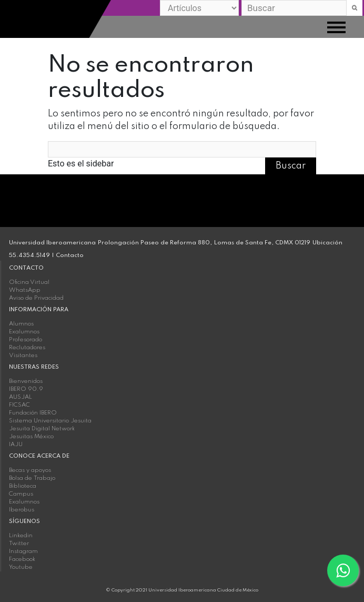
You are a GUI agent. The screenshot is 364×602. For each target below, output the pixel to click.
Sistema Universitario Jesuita (50, 421)
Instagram (23, 551)
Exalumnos (24, 332)
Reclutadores (27, 348)
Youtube (21, 567)
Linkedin (21, 536)
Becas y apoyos (30, 470)
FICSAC (19, 405)
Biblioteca (23, 486)
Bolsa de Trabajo (32, 478)
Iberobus (22, 510)
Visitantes (23, 356)
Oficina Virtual (29, 282)
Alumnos (21, 324)
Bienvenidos (26, 381)
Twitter (19, 544)
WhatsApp (25, 290)
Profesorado (26, 340)
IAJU (16, 445)
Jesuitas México (31, 437)
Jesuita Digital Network (42, 429)
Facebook (22, 559)
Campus (21, 494)
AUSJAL (21, 397)
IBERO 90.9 (26, 389)
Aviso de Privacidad (36, 298)
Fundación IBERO (33, 413)
